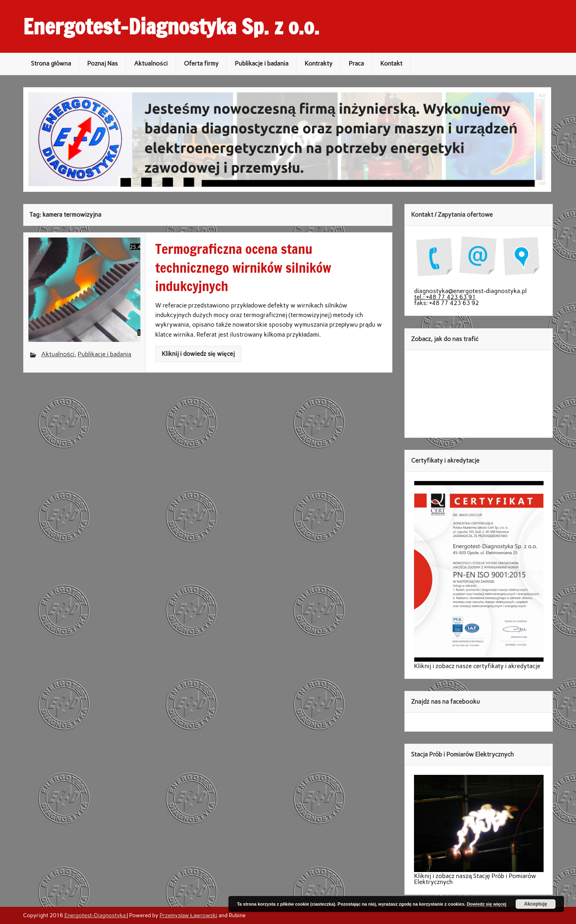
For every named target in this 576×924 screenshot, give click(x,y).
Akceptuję (535, 904)
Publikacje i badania (262, 64)
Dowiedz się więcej (487, 904)
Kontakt (392, 64)
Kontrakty (319, 64)
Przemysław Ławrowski (188, 915)
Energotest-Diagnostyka (96, 915)
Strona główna (51, 64)
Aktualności (151, 64)
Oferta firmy (201, 64)
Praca (356, 64)
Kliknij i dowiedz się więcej (198, 354)
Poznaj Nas (102, 64)
